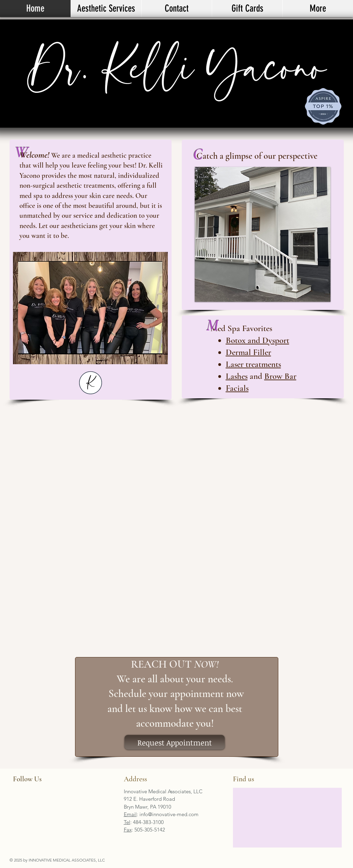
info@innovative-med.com (169, 814)
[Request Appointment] (175, 742)
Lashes (237, 376)
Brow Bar (280, 376)
